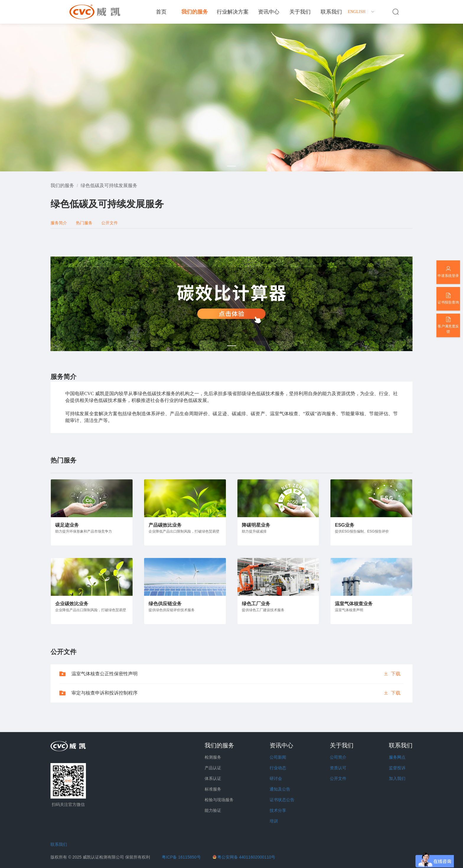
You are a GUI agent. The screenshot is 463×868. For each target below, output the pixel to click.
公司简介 (338, 757)
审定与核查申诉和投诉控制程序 (105, 693)
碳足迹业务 (67, 525)
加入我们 (397, 778)
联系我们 (59, 844)
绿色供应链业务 (165, 604)
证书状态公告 (282, 800)
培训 (274, 821)
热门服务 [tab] (84, 223)
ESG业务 (345, 525)
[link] (62, 185)
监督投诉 (397, 768)
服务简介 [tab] (59, 223)
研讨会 (276, 778)
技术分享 (278, 810)
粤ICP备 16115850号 (181, 857)
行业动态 (278, 768)
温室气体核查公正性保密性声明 (105, 674)
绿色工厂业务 (256, 604)
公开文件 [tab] (110, 223)
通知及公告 (280, 789)
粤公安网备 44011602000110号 (246, 857)
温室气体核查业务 (354, 604)
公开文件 (338, 778)
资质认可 (338, 768)
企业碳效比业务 (72, 604)
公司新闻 (278, 757)
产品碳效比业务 (165, 525)
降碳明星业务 (256, 525)
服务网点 (397, 757)
